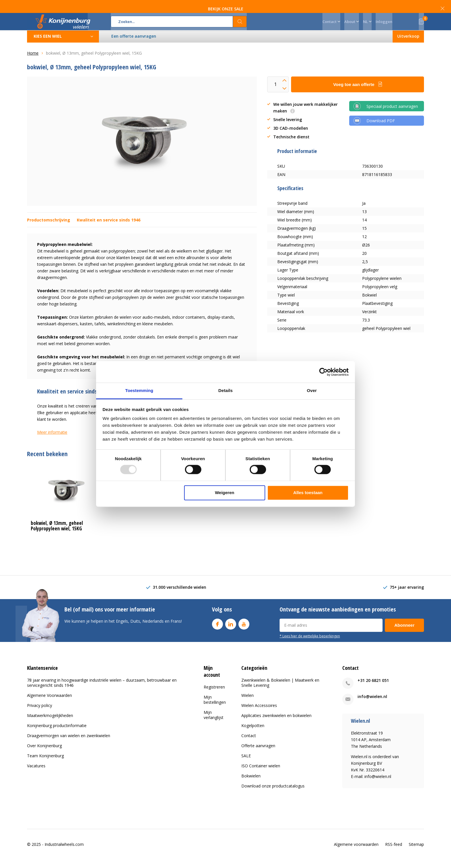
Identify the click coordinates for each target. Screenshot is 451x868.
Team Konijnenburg (45, 764)
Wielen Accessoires (259, 714)
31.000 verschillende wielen (179, 596)
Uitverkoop (408, 45)
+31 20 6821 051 (373, 689)
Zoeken (240, 26)
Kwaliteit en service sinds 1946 (109, 229)
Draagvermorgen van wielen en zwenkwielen (69, 744)
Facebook (217, 631)
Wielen (248, 704)
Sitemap (416, 853)
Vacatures (36, 774)
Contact (249, 744)
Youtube (244, 631)
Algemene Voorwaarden (49, 704)
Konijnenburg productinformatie (57, 734)
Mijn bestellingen (215, 708)
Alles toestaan (308, 493)
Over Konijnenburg (44, 754)
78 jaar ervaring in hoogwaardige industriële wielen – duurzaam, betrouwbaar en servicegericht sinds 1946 (102, 691)
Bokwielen (251, 784)
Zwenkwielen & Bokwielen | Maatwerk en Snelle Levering (280, 691)
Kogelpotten (253, 734)
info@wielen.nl (372, 705)
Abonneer (404, 633)
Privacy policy (40, 714)
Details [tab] (225, 390)
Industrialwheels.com (64, 853)
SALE (246, 764)
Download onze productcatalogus (273, 795)
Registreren (214, 695)
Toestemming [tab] (139, 390)
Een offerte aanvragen (134, 45)
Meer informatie (52, 441)
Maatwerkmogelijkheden (50, 724)
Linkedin (231, 631)
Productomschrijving (49, 229)
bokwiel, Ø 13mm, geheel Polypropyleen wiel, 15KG (57, 534)
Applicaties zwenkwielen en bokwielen (276, 724)
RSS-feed (394, 853)
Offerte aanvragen (258, 754)
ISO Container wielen (261, 774)
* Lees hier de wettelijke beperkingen (310, 644)
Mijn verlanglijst (214, 723)
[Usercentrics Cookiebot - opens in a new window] (323, 372)
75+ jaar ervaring (407, 596)
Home (33, 62)
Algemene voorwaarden (356, 853)
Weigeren (224, 493)
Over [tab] (312, 390)
